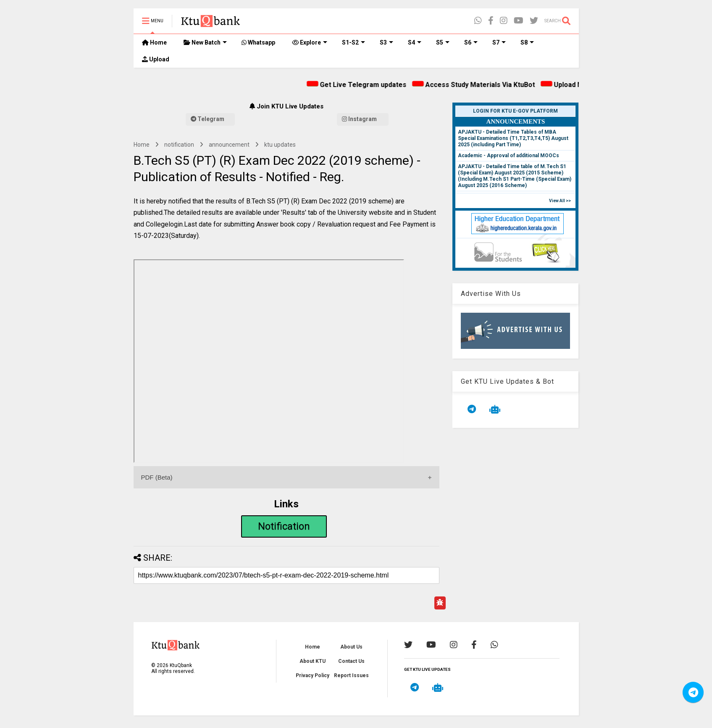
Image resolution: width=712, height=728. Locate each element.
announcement (229, 145)
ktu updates (280, 145)
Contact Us (351, 661)
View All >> (560, 201)
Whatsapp (258, 42)
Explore (310, 42)
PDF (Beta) (157, 477)
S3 (386, 42)
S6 (471, 42)
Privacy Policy (313, 675)
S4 (415, 42)
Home (154, 42)
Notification (284, 526)
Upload (156, 59)
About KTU (313, 661)
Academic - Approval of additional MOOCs (508, 156)
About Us (351, 647)
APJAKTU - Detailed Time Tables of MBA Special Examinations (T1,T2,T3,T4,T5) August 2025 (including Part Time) (513, 138)
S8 (527, 42)
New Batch (205, 42)
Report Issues (351, 675)
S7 (499, 42)
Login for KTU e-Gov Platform (515, 111)
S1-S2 (353, 42)
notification (179, 145)
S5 (443, 42)
